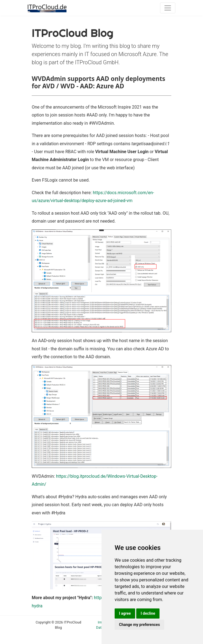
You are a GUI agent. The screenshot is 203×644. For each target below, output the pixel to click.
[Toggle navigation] (168, 8)
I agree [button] (125, 613)
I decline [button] (148, 613)
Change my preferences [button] (139, 625)
